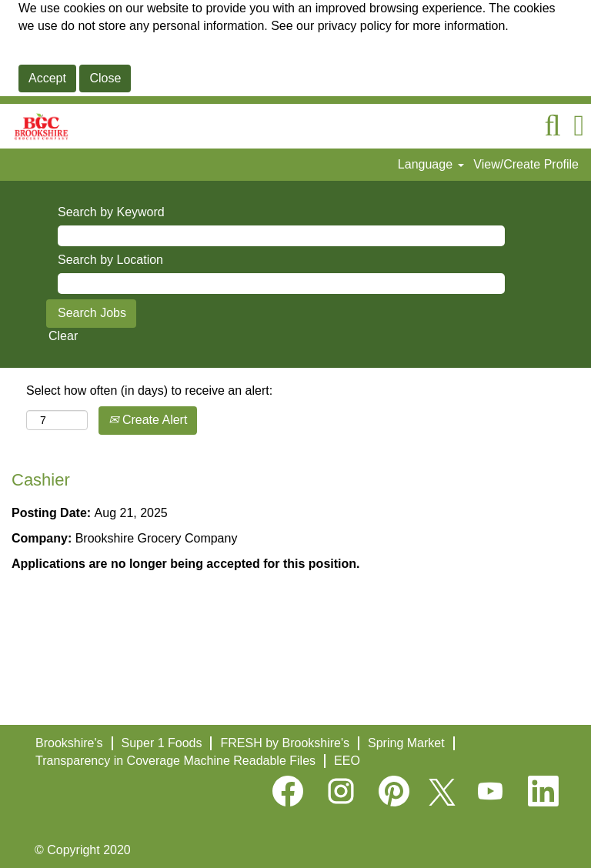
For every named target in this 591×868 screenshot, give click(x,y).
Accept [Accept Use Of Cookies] (47, 78)
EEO (347, 761)
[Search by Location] (281, 284)
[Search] (553, 126)
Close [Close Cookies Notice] (105, 78)
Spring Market (406, 743)
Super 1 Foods (162, 743)
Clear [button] (63, 336)
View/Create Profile (526, 164)
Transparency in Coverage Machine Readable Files (175, 761)
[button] (579, 126)
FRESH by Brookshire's (285, 743)
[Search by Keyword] (281, 236)
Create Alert (148, 420)
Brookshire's (69, 743)
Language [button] (431, 164)
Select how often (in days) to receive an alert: (149, 391)
